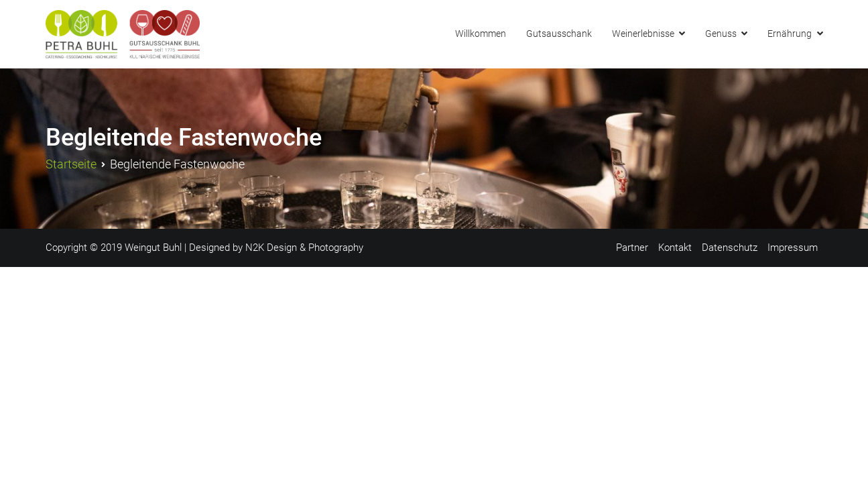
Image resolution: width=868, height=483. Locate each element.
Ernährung (790, 34)
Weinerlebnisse (643, 34)
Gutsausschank (559, 34)
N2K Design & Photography (304, 248)
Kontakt (675, 248)
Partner (632, 248)
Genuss (721, 34)
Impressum (793, 248)
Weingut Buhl (153, 248)
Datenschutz (730, 248)
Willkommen (481, 34)
